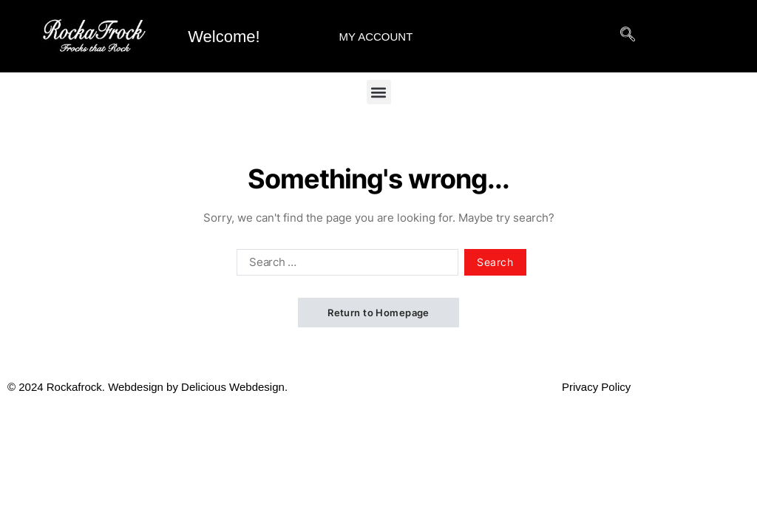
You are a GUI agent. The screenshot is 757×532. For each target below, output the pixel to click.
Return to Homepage (378, 313)
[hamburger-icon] (567, 37)
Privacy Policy (596, 387)
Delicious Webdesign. (371, 387)
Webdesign (136, 387)
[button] (379, 92)
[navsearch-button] (628, 47)
